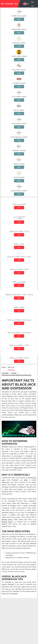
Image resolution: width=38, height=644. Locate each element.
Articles (11, 367)
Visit (19, 19)
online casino (18, 467)
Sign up (32, 4)
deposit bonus (7, 519)
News (4, 367)
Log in (32, 9)
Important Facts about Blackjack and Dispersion (17, 375)
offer (26, 480)
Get (19, 208)
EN (26, 4)
